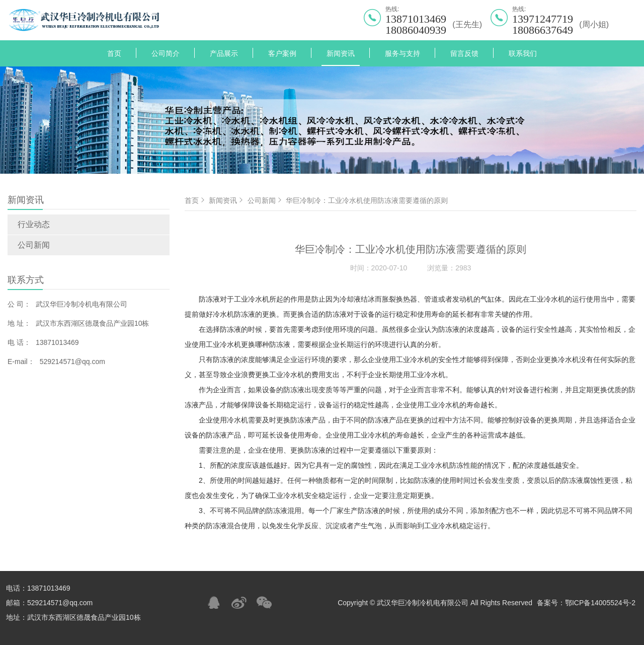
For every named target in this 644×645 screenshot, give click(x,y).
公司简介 (166, 53)
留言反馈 (464, 53)
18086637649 (543, 30)
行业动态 (34, 224)
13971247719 (543, 19)
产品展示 (224, 53)
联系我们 (523, 53)
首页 (114, 53)
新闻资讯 (341, 53)
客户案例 (282, 53)
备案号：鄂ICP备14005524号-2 (586, 603)
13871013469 (416, 19)
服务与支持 (403, 53)
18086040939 (416, 30)
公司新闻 (34, 245)
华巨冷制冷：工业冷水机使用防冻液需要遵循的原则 (367, 200)
